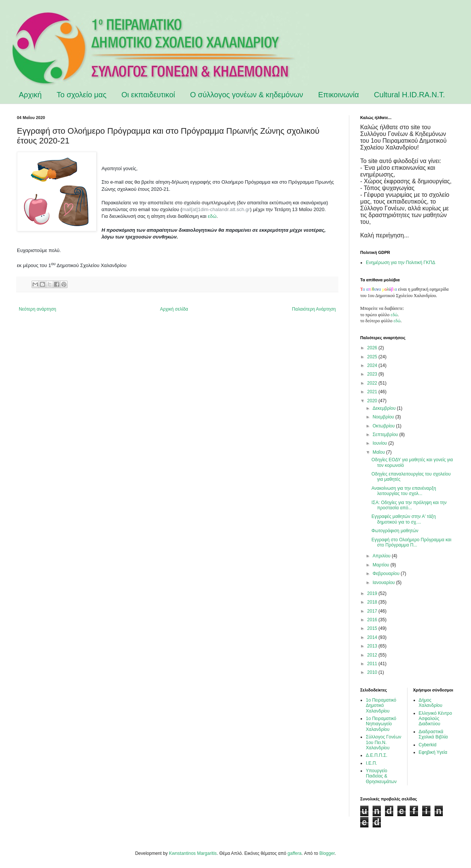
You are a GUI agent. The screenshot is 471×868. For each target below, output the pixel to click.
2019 (373, 593)
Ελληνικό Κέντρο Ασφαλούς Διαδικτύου (436, 719)
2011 (373, 664)
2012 (373, 655)
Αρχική (30, 95)
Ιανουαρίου (384, 583)
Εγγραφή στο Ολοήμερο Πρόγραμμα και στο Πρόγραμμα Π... (411, 542)
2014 (373, 637)
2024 (373, 365)
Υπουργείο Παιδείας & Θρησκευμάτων (381, 776)
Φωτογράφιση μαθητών (395, 531)
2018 (373, 602)
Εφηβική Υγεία (433, 752)
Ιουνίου (380, 443)
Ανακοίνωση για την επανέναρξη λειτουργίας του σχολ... (404, 491)
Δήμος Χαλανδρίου (431, 703)
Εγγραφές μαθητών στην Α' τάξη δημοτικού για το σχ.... (404, 519)
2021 (373, 392)
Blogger (327, 853)
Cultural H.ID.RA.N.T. (410, 95)
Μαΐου (379, 452)
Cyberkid (428, 745)
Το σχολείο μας (82, 95)
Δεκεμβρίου (385, 408)
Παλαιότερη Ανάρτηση (314, 309)
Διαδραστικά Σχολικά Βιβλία (433, 734)
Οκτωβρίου (384, 426)
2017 (373, 611)
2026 (373, 348)
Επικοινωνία (339, 95)
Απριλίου (382, 556)
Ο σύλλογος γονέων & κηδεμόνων (247, 95)
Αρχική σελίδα (174, 309)
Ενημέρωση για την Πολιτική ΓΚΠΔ (401, 263)
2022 (373, 383)
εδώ (212, 216)
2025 (373, 357)
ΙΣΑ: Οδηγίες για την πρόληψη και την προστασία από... (409, 505)
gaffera (295, 853)
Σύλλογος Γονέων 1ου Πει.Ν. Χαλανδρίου (383, 742)
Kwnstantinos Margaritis (193, 853)
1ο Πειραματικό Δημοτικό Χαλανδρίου (381, 706)
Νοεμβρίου (384, 417)
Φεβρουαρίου (387, 574)
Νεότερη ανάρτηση (37, 309)
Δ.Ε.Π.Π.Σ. (377, 755)
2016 (373, 620)
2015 (373, 628)
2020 (373, 401)
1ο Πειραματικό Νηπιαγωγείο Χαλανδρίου (381, 724)
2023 (373, 374)
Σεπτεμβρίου (386, 435)
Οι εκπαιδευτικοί (148, 95)
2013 (373, 646)
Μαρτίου (382, 565)
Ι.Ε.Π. (371, 763)
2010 (373, 672)
